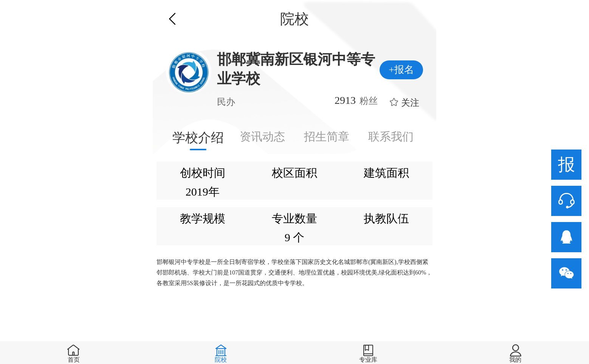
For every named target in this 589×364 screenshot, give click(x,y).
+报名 (401, 70)
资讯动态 (262, 136)
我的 (515, 360)
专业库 (368, 360)
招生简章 (327, 136)
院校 (221, 360)
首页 (74, 360)
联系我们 (391, 136)
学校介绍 (198, 138)
